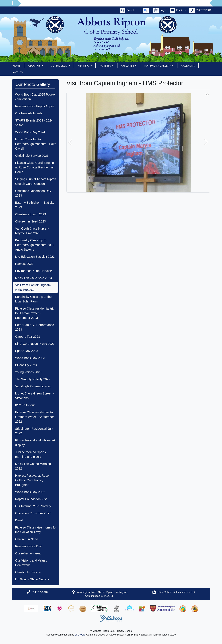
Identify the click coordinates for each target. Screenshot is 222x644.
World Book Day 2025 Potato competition (35, 97)
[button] (70, 142)
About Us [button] (35, 66)
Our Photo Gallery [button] (158, 66)
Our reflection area (28, 553)
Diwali (19, 520)
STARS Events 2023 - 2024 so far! (34, 123)
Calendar (188, 66)
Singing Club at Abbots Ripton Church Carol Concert (36, 181)
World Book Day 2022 (30, 492)
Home (17, 66)
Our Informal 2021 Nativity (33, 506)
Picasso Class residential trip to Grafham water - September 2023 (35, 313)
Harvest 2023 (24, 264)
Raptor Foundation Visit (31, 499)
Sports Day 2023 (27, 351)
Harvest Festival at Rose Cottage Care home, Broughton (32, 480)
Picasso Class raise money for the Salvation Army (36, 530)
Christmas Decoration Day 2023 (33, 193)
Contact (19, 72)
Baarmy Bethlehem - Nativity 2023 (35, 205)
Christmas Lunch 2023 (31, 214)
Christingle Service (28, 572)
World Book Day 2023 (30, 358)
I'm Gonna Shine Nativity (32, 579)
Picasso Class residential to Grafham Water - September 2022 (35, 417)
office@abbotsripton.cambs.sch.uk (176, 592)
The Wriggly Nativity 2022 (33, 379)
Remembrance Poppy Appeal (35, 106)
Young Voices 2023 (28, 372)
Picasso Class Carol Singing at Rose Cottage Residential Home (34, 167)
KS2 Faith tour (25, 405)
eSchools (80, 635)
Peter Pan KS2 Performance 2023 (35, 327)
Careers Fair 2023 (28, 337)
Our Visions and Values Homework (31, 563)
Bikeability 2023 (26, 365)
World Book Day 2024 (30, 132)
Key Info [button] (84, 66)
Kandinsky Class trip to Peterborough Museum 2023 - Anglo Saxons (36, 245)
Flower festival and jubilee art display (35, 443)
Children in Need (27, 539)
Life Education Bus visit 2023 (35, 257)
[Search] (133, 10)
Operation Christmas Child (33, 513)
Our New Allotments (29, 113)
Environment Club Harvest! (34, 271)
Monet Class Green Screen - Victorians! (35, 396)
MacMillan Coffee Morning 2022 (33, 466)
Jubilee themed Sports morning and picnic (30, 454)
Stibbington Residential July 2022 (34, 431)
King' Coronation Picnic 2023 (35, 344)
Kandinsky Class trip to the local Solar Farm (33, 299)
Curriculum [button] (60, 66)
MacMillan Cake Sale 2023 (33, 278)
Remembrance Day (28, 546)
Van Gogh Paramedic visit (33, 386)
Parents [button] (106, 66)
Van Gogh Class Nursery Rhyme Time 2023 (32, 231)
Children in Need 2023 (30, 221)
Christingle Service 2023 (32, 156)
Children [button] (128, 66)
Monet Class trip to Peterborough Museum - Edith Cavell (36, 144)
